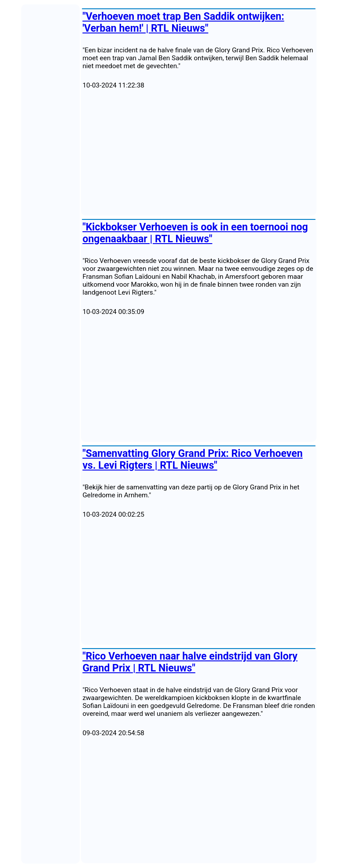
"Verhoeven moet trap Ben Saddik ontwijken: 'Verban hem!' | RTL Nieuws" (183, 22)
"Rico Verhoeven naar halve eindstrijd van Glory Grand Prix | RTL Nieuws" (190, 662)
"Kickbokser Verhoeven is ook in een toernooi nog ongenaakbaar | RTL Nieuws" (195, 233)
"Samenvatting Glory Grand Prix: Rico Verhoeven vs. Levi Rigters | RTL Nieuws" (192, 460)
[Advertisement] (199, 153)
